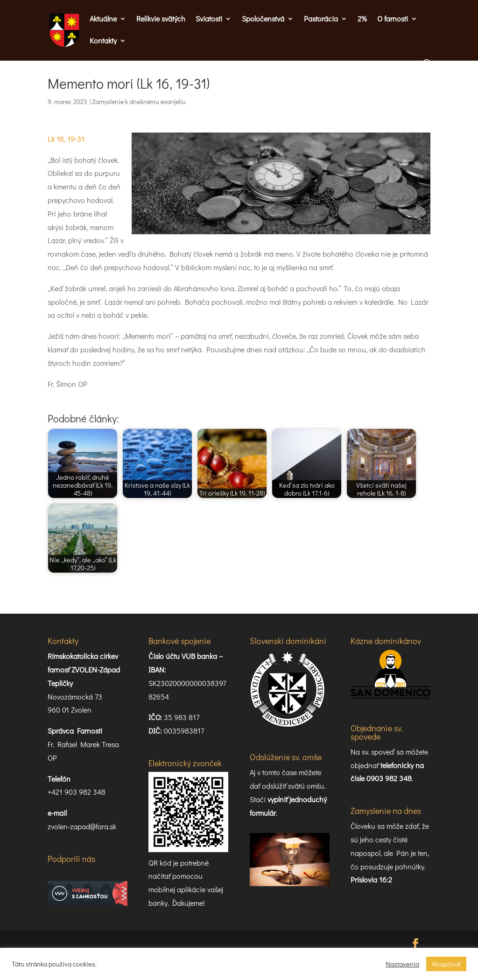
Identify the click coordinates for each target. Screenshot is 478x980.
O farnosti (393, 19)
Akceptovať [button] (446, 964)
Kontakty (103, 41)
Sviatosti (209, 19)
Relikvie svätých (161, 19)
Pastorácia (321, 19)
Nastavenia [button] (402, 964)
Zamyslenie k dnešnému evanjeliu (139, 101)
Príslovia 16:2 (371, 879)
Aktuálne (103, 19)
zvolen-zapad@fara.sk (82, 826)
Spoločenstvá (263, 19)
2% (362, 19)
